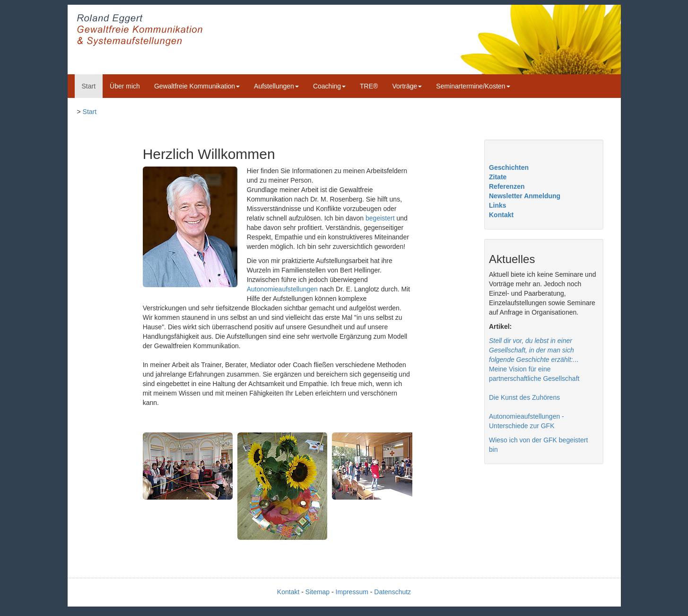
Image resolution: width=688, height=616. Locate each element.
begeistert (380, 218)
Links (498, 205)
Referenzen (507, 186)
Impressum (352, 592)
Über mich (125, 86)
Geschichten (509, 167)
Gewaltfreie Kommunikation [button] (197, 86)
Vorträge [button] (407, 86)
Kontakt (501, 215)
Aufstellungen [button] (276, 86)
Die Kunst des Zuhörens (524, 397)
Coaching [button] (329, 86)
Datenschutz (392, 592)
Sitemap (318, 592)
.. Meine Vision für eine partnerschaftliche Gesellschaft (534, 360)
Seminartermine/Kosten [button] (473, 86)
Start (89, 86)
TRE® (369, 86)
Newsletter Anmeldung (525, 196)
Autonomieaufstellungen (282, 289)
